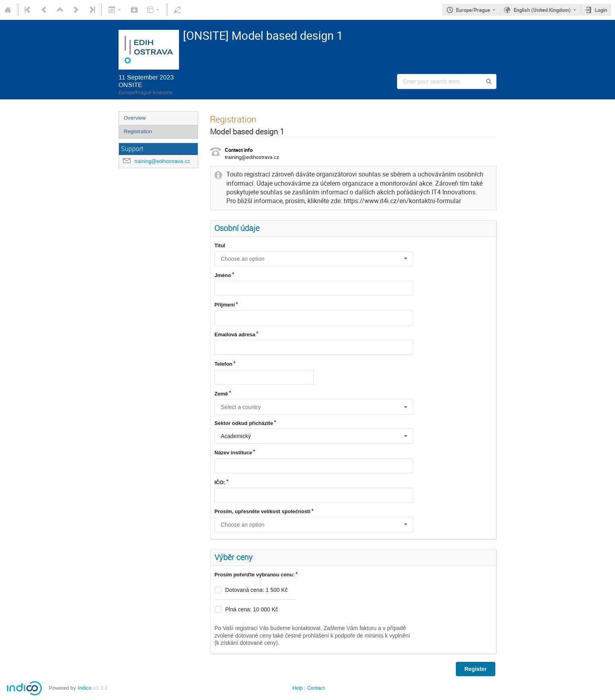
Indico (85, 688)
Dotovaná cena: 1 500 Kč (256, 590)
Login (601, 10)
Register (475, 669)
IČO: (220, 482)
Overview (135, 118)
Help (298, 688)
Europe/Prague (473, 10)
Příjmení (225, 305)
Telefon (223, 364)
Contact (316, 688)
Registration (138, 131)
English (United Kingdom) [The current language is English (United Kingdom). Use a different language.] (542, 10)
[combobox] (314, 259)
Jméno (223, 275)
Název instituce (233, 453)
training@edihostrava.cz (162, 161)
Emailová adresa (235, 334)
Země (221, 394)
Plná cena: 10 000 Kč (252, 609)
